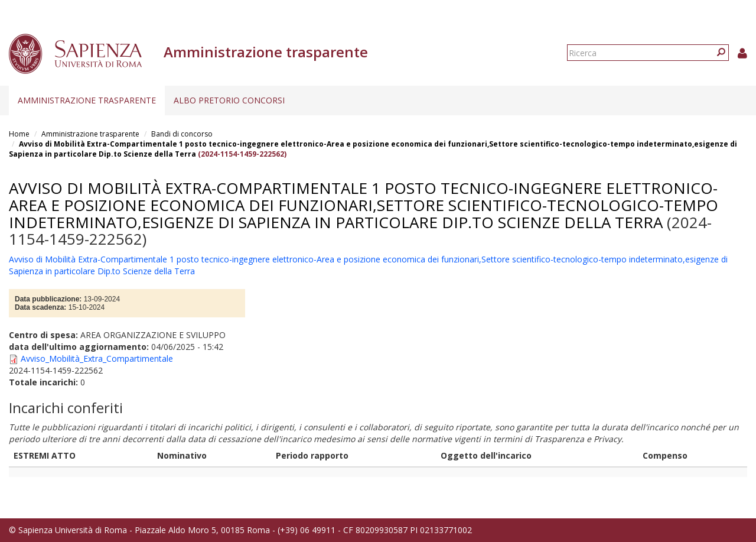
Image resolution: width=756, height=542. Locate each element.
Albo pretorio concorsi (229, 100)
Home (19, 134)
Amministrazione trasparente (87, 100)
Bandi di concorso (182, 134)
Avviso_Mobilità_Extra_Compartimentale (97, 358)
